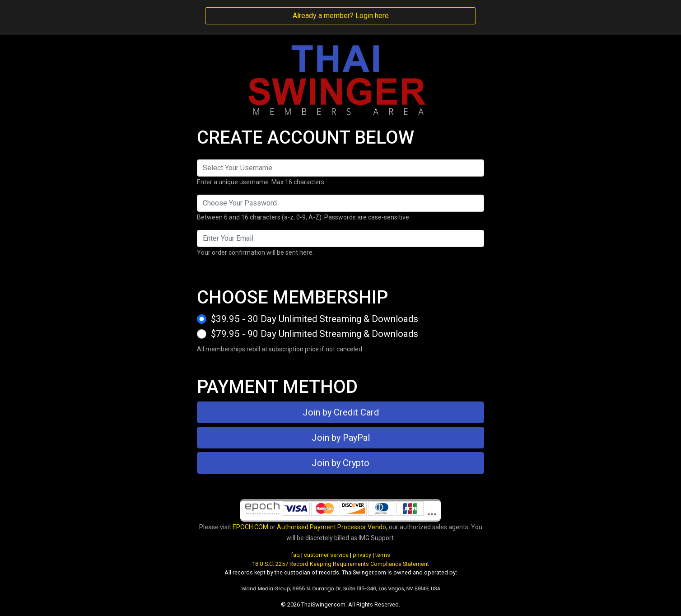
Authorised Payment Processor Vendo (331, 527)
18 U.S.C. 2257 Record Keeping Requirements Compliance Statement (340, 564)
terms (383, 555)
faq (295, 555)
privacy (362, 555)
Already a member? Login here (341, 16)
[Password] (340, 203)
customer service (326, 555)
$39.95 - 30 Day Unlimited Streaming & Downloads (315, 319)
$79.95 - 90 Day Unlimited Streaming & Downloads (315, 334)
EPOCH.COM (250, 527)
